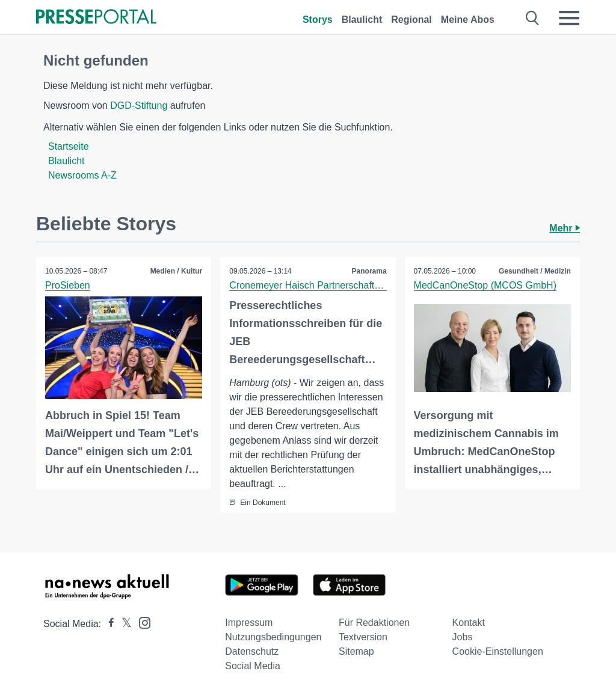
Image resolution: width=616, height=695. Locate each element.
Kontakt (469, 623)
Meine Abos (468, 20)
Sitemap (356, 651)
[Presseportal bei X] (123, 624)
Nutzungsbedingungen (273, 637)
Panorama (369, 271)
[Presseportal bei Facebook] (108, 624)
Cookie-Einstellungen (498, 651)
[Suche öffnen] (533, 18)
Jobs (463, 637)
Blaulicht (362, 20)
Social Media (253, 666)
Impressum (249, 623)
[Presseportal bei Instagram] (141, 622)
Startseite (69, 146)
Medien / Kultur (177, 271)
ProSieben (68, 285)
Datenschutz (252, 651)
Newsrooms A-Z (82, 175)
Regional (411, 20)
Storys (318, 20)
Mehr (565, 228)
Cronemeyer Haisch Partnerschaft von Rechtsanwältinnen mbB (364, 285)
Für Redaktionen (374, 623)
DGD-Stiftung (139, 106)
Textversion (363, 637)
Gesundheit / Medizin (535, 271)
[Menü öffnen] (569, 18)
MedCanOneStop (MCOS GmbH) (485, 285)
